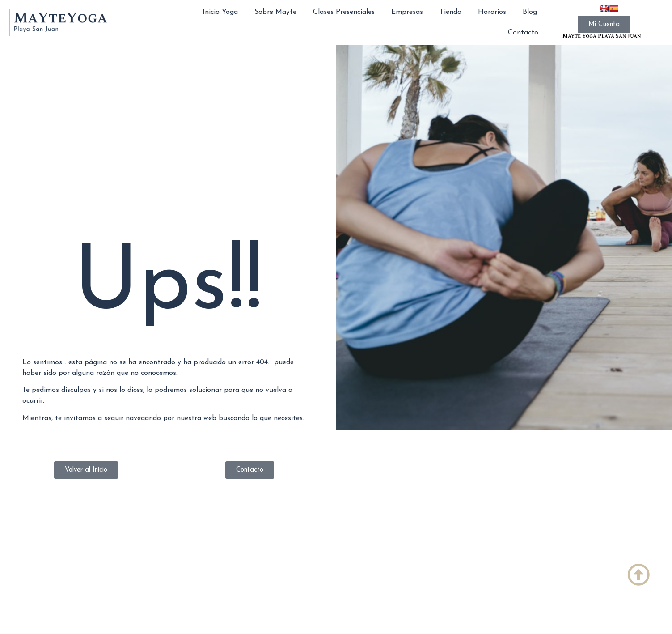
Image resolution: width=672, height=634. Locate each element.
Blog (530, 12)
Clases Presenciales (344, 12)
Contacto (523, 33)
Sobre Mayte (275, 12)
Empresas (407, 12)
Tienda (450, 12)
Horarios (492, 12)
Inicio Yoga (220, 12)
